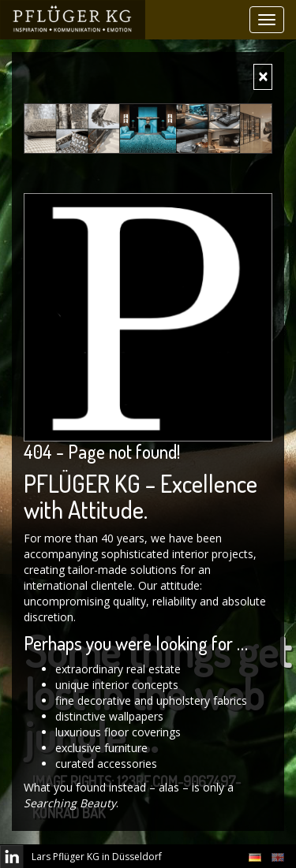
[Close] (263, 77)
